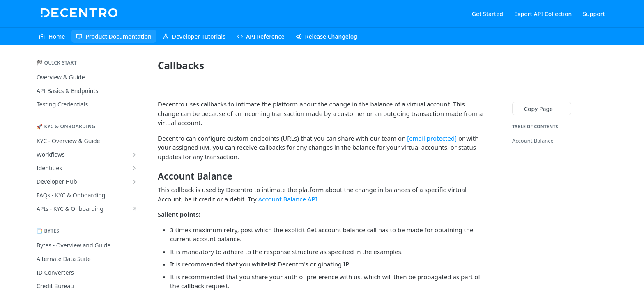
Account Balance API (288, 199)
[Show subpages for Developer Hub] (134, 182)
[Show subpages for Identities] (134, 168)
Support (594, 14)
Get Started (488, 14)
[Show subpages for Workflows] (134, 155)
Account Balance (533, 141)
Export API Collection (543, 14)
